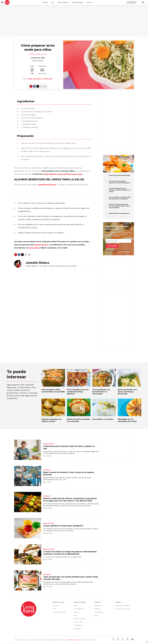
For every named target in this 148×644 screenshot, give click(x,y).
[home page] (7, 2)
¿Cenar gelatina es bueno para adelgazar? (63, 526)
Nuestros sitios (80, 602)
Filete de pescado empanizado (119, 175)
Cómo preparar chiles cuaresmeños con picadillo (53, 391)
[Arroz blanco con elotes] (104, 407)
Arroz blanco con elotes (103, 419)
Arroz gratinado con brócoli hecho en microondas (101, 392)
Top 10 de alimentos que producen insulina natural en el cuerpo (120, 190)
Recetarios (47, 574)
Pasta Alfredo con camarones (119, 213)
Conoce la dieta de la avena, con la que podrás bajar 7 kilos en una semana (119, 206)
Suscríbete (131, 2)
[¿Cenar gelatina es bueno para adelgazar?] (28, 528)
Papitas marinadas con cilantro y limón (52, 420)
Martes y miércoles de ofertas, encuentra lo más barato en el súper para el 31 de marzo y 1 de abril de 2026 (70, 500)
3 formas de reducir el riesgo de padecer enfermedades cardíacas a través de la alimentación (70, 553)
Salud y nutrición (49, 444)
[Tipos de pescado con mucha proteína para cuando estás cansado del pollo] (28, 580)
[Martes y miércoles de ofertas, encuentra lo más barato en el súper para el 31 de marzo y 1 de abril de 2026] (28, 502)
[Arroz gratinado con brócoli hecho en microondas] (104, 378)
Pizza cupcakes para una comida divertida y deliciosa (78, 392)
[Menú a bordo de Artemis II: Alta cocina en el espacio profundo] (28, 476)
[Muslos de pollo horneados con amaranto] (79, 407)
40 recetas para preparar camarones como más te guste (119, 182)
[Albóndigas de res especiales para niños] (130, 407)
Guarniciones (47, 79)
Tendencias (47, 470)
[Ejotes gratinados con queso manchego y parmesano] (130, 378)
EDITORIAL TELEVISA (74, 640)
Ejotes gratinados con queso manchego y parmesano (127, 392)
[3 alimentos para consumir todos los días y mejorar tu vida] (28, 450)
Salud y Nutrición (63, 2)
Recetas (45, 2)
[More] (93, 2)
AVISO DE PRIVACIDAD (124, 252)
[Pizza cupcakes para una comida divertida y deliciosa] (79, 378)
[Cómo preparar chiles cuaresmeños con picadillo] (53, 378)
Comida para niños (34, 79)
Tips (53, 2)
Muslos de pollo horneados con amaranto (79, 420)
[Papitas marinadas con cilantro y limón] (53, 407)
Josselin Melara (38, 61)
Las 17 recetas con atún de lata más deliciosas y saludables (120, 198)
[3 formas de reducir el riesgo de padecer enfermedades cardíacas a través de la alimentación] (28, 554)
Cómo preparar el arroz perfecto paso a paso (63, 174)
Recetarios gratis (78, 2)
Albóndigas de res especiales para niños (127, 420)
